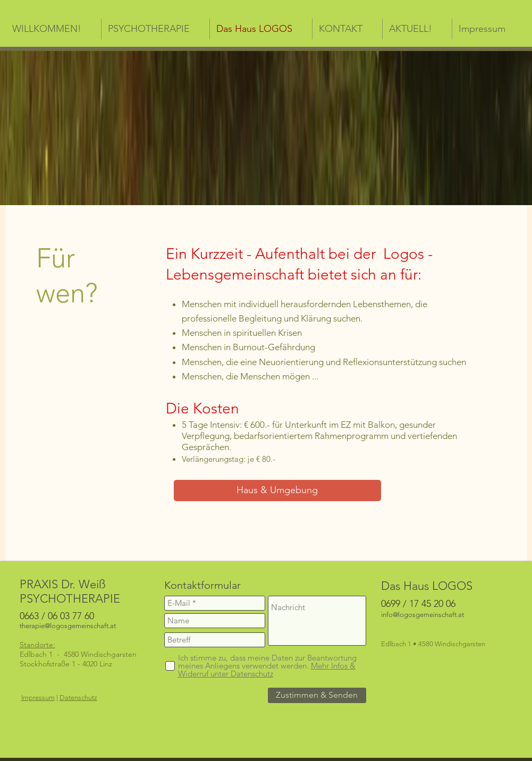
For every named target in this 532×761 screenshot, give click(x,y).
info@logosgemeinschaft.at (423, 615)
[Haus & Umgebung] (277, 491)
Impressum (38, 697)
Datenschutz (78, 697)
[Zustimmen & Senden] (317, 695)
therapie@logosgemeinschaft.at (68, 626)
